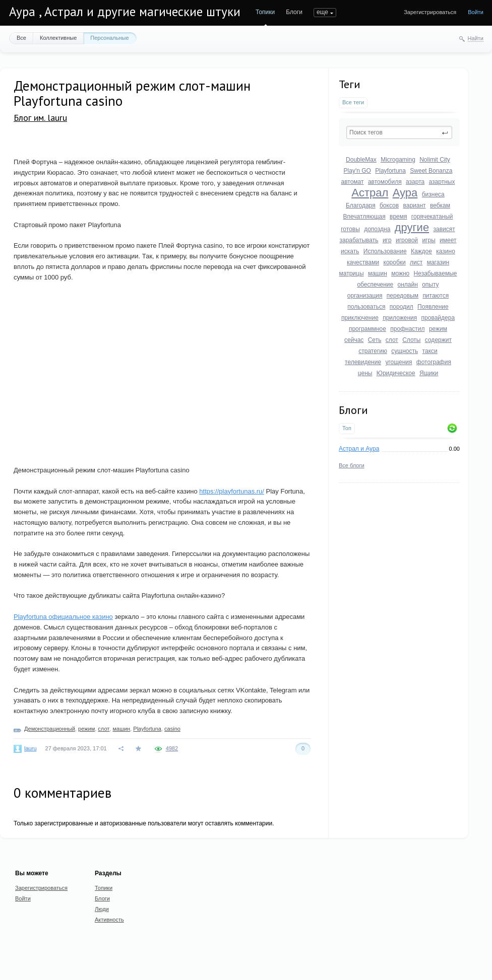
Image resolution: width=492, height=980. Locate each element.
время (398, 217)
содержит (438, 340)
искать (350, 251)
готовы (350, 229)
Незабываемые (436, 273)
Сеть (375, 340)
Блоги (294, 12)
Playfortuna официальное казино (63, 617)
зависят (444, 229)
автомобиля (385, 182)
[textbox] (399, 132)
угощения (398, 362)
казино (446, 251)
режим (438, 329)
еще (322, 12)
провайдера (438, 318)
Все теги (353, 102)
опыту (430, 285)
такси (430, 351)
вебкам (440, 205)
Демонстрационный (50, 729)
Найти (476, 38)
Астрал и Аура (359, 449)
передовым (403, 296)
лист (416, 262)
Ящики (429, 373)
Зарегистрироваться (430, 12)
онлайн (408, 285)
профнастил (407, 329)
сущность (405, 351)
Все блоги (352, 465)
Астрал (370, 193)
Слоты (411, 340)
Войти (476, 12)
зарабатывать (359, 240)
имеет (448, 240)
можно (400, 273)
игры (428, 240)
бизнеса (433, 194)
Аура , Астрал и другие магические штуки (125, 12)
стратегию (373, 351)
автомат (353, 182)
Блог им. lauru (40, 118)
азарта (415, 182)
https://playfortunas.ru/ (232, 491)
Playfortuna (390, 171)
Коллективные (58, 38)
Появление (433, 307)
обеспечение (375, 285)
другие (412, 227)
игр (387, 240)
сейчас (354, 340)
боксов (389, 205)
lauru (30, 748)
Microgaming (398, 160)
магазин (438, 262)
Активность (109, 920)
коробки (395, 262)
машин (378, 273)
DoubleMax (361, 160)
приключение (360, 318)
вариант (414, 205)
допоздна (377, 229)
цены (365, 373)
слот (392, 340)
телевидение (363, 362)
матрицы (352, 273)
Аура (405, 193)
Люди (102, 909)
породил (402, 307)
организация (365, 296)
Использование (385, 251)
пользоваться (366, 307)
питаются (436, 296)
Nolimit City (435, 160)
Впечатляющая (364, 217)
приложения (400, 318)
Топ (347, 428)
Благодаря (361, 205)
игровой (407, 240)
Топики (265, 12)
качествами (363, 262)
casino (172, 729)
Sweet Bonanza (431, 171)
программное (367, 329)
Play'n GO (357, 171)
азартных (442, 182)
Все (21, 38)
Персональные (109, 38)
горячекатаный (432, 217)
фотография (434, 362)
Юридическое (396, 373)
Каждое (421, 251)
